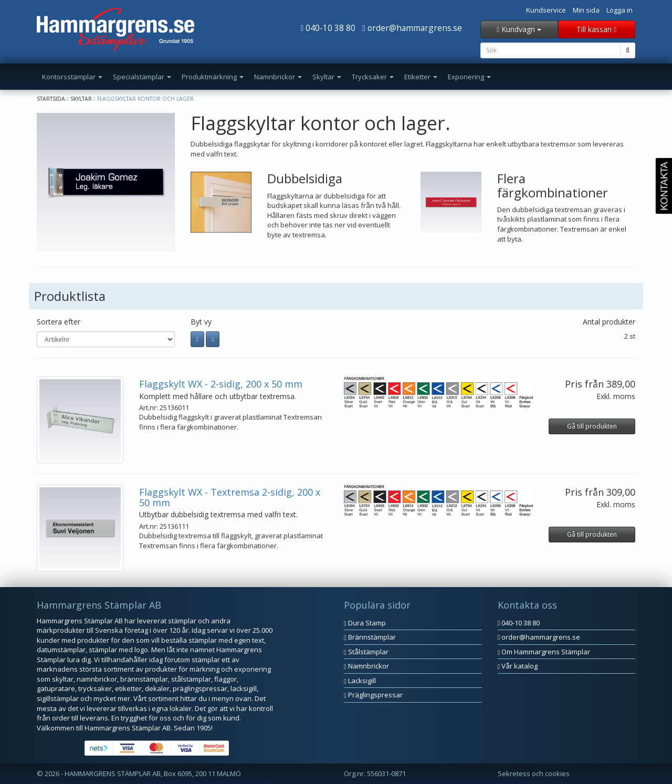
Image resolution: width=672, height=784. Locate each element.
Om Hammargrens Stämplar (544, 652)
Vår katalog (518, 666)
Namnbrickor (366, 666)
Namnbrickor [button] (278, 77)
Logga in (619, 10)
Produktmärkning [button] (213, 77)
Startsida (51, 99)
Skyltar (81, 99)
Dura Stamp (365, 623)
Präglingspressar (373, 695)
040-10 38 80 (328, 28)
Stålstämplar (366, 652)
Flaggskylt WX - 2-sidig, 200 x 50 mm (221, 384)
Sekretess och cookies (534, 773)
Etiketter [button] (421, 77)
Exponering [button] (469, 77)
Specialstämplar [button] (142, 77)
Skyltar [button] (327, 77)
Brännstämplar (370, 637)
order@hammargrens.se (412, 28)
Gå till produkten (592, 426)
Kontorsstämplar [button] (72, 77)
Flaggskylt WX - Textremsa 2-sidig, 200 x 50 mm (230, 497)
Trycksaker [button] (373, 77)
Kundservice (546, 10)
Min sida (586, 10)
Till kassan (596, 29)
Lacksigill (360, 681)
